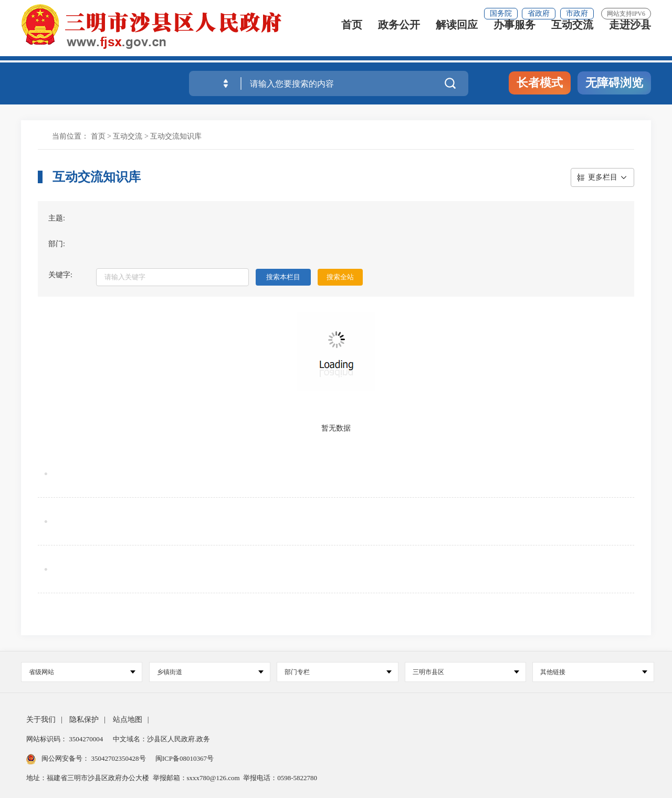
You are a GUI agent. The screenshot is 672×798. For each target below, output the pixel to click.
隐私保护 (84, 720)
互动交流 (572, 38)
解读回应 (457, 38)
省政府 (539, 13)
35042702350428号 (118, 758)
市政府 (577, 13)
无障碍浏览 (614, 83)
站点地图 (128, 720)
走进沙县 (630, 38)
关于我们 (41, 720)
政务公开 (399, 38)
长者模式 (540, 83)
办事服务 (514, 38)
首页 (352, 38)
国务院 (501, 13)
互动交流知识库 (176, 136)
